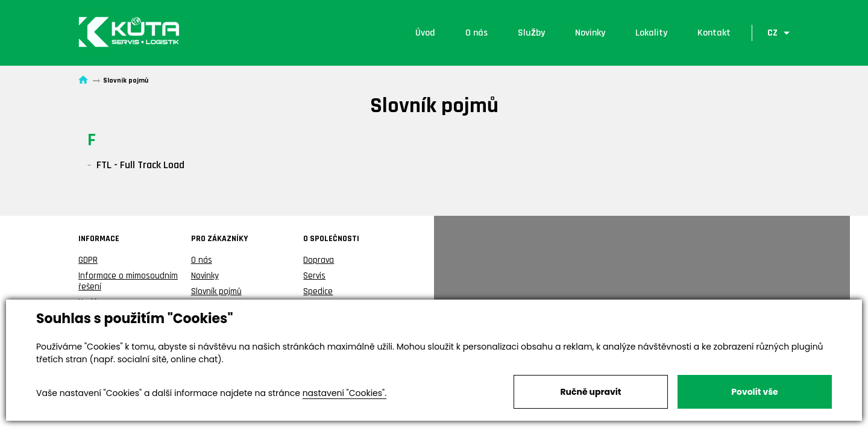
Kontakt (714, 33)
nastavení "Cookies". (344, 393)
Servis (314, 276)
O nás (476, 33)
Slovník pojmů (216, 291)
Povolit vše (754, 392)
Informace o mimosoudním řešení (128, 281)
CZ (772, 33)
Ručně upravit (590, 392)
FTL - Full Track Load (140, 165)
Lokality (651, 33)
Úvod (425, 33)
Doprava (319, 260)
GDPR (88, 260)
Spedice (318, 291)
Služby (531, 33)
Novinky (590, 33)
